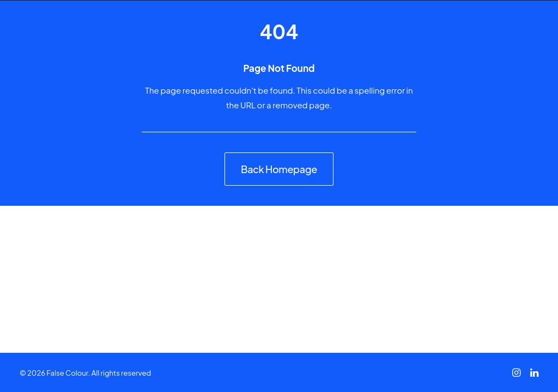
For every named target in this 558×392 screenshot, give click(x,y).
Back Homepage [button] (279, 169)
